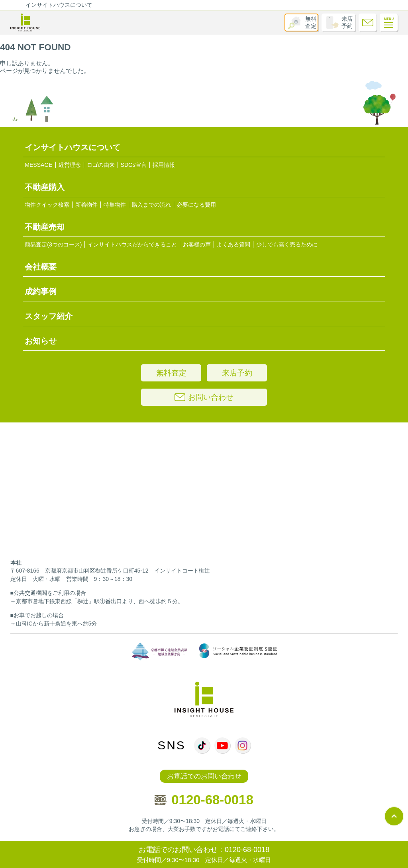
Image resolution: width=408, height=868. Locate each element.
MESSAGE (38, 165)
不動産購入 (45, 187)
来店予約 (347, 22)
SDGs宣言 (134, 165)
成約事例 (41, 291)
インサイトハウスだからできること (132, 244)
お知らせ (41, 341)
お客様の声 (197, 244)
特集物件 (115, 205)
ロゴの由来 (101, 165)
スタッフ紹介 (49, 316)
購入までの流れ (151, 205)
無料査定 (311, 22)
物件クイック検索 (47, 205)
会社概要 (41, 267)
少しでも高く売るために (287, 244)
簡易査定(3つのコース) (53, 244)
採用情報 (164, 165)
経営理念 (70, 165)
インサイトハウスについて (59, 5)
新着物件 (86, 205)
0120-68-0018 (204, 800)
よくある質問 (233, 244)
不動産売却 (45, 227)
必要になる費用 (196, 205)
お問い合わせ (204, 397)
